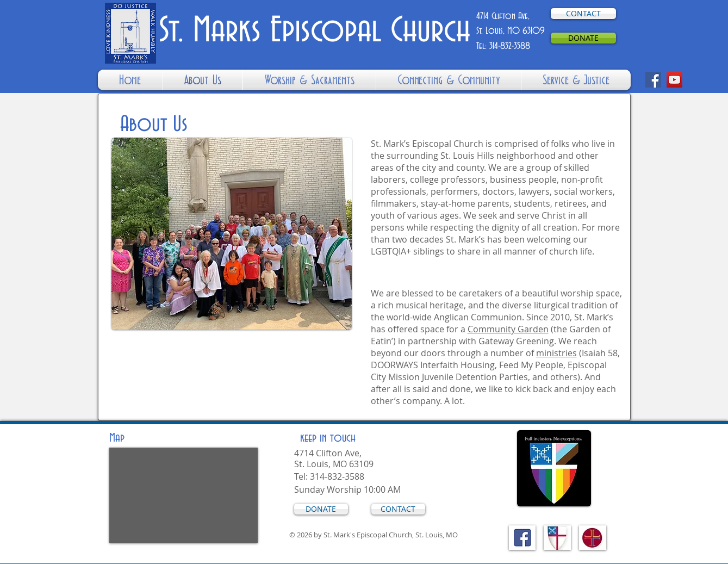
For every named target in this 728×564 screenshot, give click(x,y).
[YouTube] (674, 80)
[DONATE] (583, 38)
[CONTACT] (583, 14)
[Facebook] (653, 80)
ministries (556, 353)
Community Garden (508, 329)
